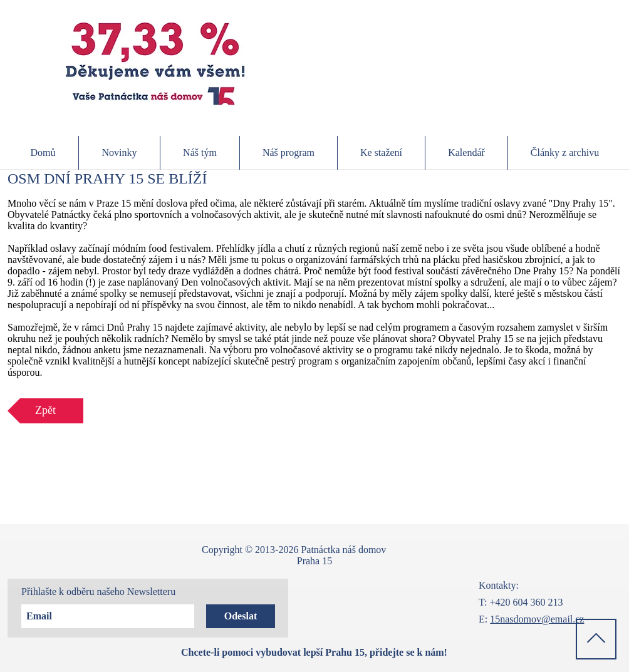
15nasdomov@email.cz (537, 619)
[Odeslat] (241, 616)
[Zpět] (45, 411)
